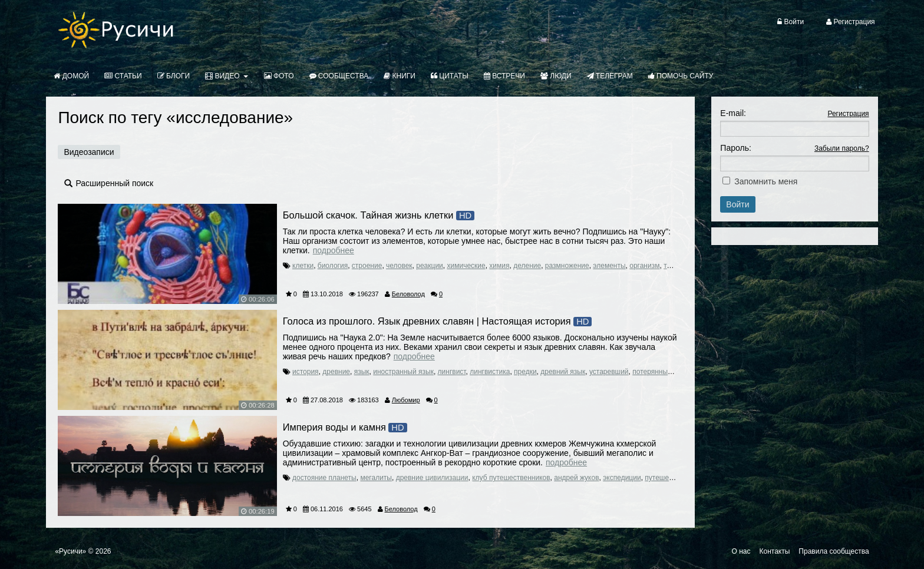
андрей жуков (576, 478)
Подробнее (334, 250)
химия (499, 266)
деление (527, 266)
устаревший (609, 372)
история (306, 372)
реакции (430, 266)
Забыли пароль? (842, 148)
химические (466, 266)
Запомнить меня (766, 181)
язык (362, 372)
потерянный (652, 372)
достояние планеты (324, 478)
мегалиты (376, 478)
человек (399, 266)
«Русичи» (70, 551)
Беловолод (408, 294)
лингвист (452, 372)
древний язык (563, 372)
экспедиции (622, 478)
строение (367, 266)
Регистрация (848, 114)
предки (525, 372)
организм (644, 266)
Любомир (406, 400)
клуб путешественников (511, 478)
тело (671, 266)
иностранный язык (403, 372)
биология (333, 266)
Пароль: (735, 148)
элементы (609, 266)
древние (336, 372)
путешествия (666, 478)
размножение (567, 266)
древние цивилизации (432, 478)
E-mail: (733, 113)
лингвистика (490, 372)
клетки (303, 266)
